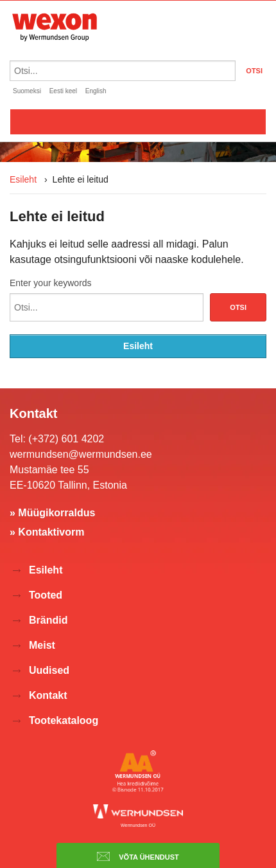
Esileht (23, 179)
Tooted (46, 595)
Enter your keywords (51, 283)
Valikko (138, 122)
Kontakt (48, 695)
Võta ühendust (138, 856)
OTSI (254, 71)
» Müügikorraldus (52, 513)
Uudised (49, 670)
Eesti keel (63, 91)
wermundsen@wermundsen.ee (81, 454)
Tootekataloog (64, 720)
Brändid (48, 620)
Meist (42, 645)
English (96, 91)
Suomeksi (27, 91)
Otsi (238, 307)
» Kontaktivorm (47, 532)
